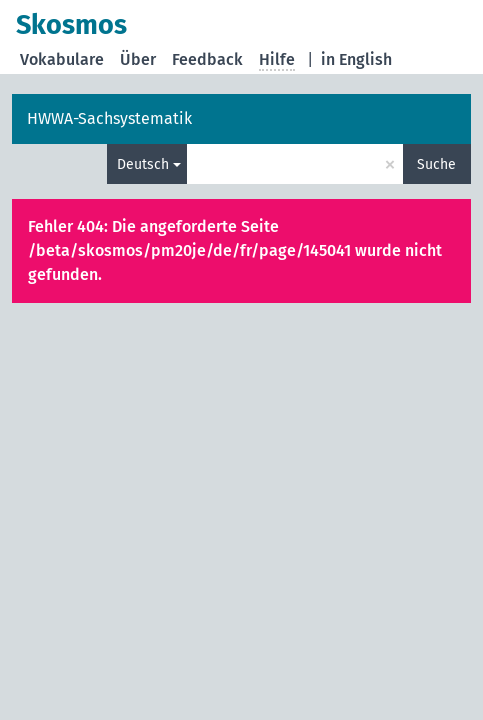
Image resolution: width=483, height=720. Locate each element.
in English (356, 59)
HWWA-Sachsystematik (109, 118)
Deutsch (143, 164)
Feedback (207, 59)
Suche (436, 164)
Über (138, 59)
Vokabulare (62, 59)
